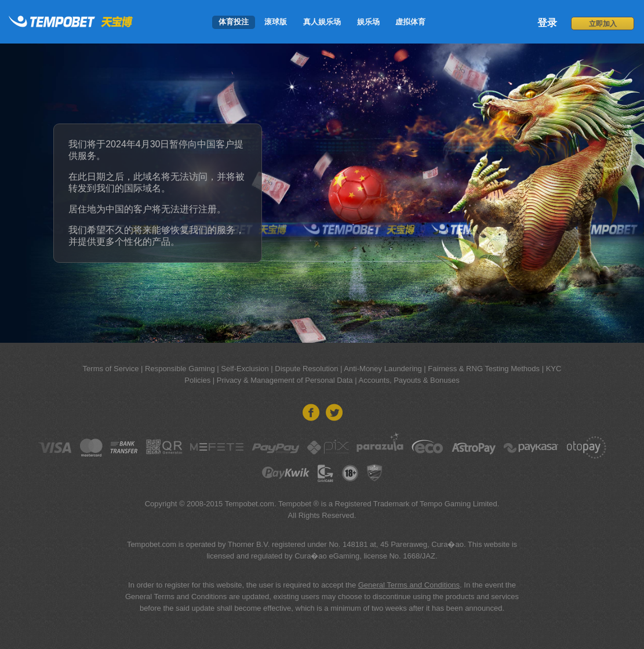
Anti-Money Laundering (383, 369)
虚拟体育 (410, 22)
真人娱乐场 (322, 22)
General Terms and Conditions (409, 585)
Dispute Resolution (306, 369)
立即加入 (603, 24)
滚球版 (276, 22)
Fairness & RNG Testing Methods (484, 369)
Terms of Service (111, 369)
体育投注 (234, 22)
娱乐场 (368, 22)
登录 (547, 23)
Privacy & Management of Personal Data (285, 380)
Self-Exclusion (245, 369)
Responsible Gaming (180, 369)
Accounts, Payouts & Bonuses (409, 380)
